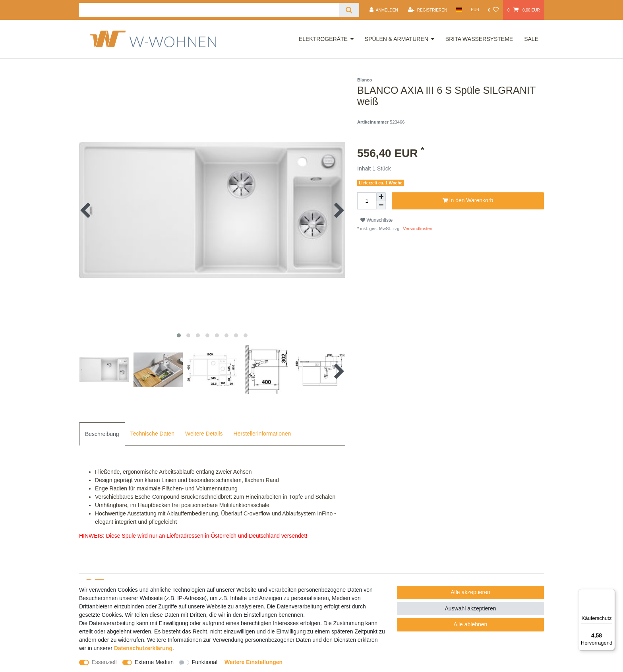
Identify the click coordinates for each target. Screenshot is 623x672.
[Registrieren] (428, 10)
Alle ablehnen (471, 624)
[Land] (459, 10)
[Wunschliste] (493, 10)
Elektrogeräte (323, 39)
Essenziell (104, 662)
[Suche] (349, 10)
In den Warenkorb (468, 201)
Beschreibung (102, 434)
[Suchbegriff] (209, 10)
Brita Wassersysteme (479, 39)
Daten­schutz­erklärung (143, 648)
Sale (531, 39)
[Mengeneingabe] (367, 201)
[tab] (102, 434)
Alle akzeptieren (470, 592)
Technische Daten (152, 434)
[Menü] (610, 594)
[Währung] (475, 10)
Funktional (205, 662)
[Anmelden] (384, 10)
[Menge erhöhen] (381, 197)
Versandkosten (417, 229)
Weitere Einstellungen (253, 662)
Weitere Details (204, 434)
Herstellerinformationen (262, 434)
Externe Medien (154, 662)
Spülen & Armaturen (397, 39)
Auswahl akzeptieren (470, 608)
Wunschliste (376, 220)
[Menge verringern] (381, 205)
